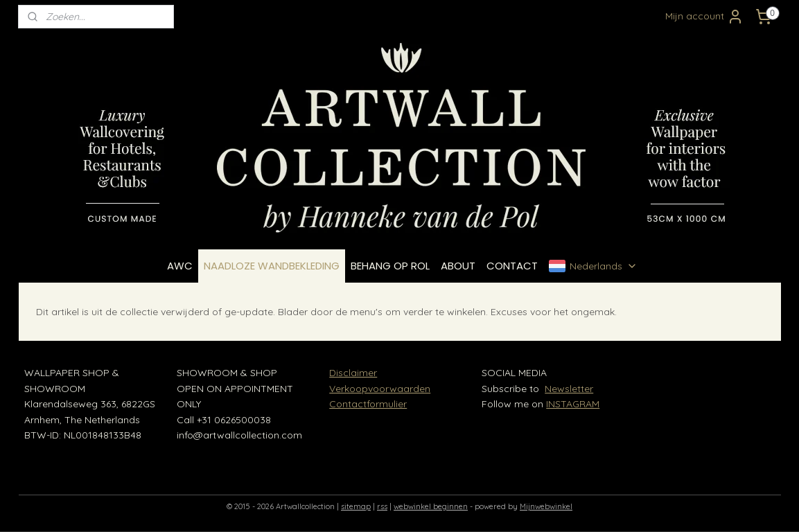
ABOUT (458, 266)
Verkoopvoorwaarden (380, 389)
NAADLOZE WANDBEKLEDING (272, 266)
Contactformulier (368, 404)
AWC (180, 266)
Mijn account (704, 17)
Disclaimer (353, 373)
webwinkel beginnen (431, 506)
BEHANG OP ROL (390, 266)
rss (382, 506)
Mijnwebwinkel (546, 506)
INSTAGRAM (573, 404)
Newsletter (569, 389)
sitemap (356, 506)
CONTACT (512, 266)
